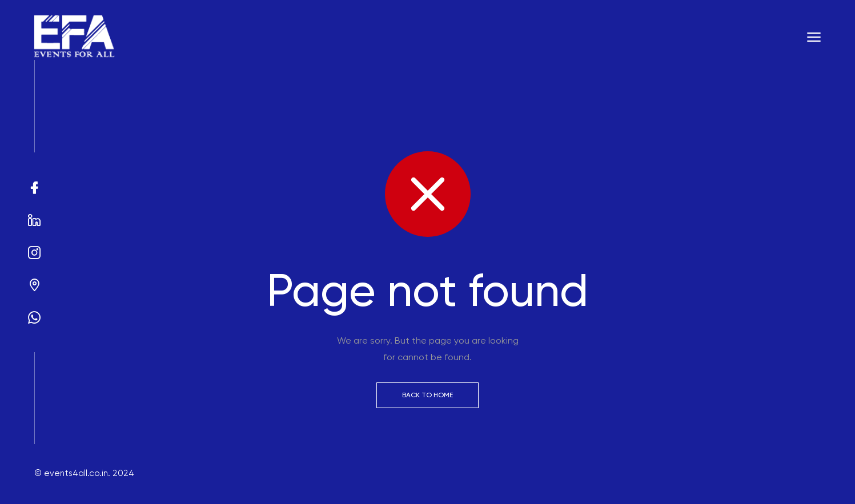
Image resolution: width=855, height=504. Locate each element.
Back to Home (427, 395)
